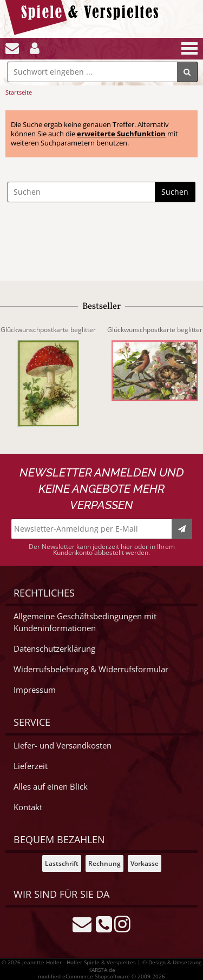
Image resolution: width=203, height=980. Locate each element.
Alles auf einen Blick (51, 787)
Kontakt (28, 807)
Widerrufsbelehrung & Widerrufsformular (91, 669)
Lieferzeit (31, 766)
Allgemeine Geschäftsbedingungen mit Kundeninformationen (85, 622)
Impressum (35, 690)
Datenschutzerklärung (54, 649)
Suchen (175, 192)
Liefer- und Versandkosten (63, 746)
